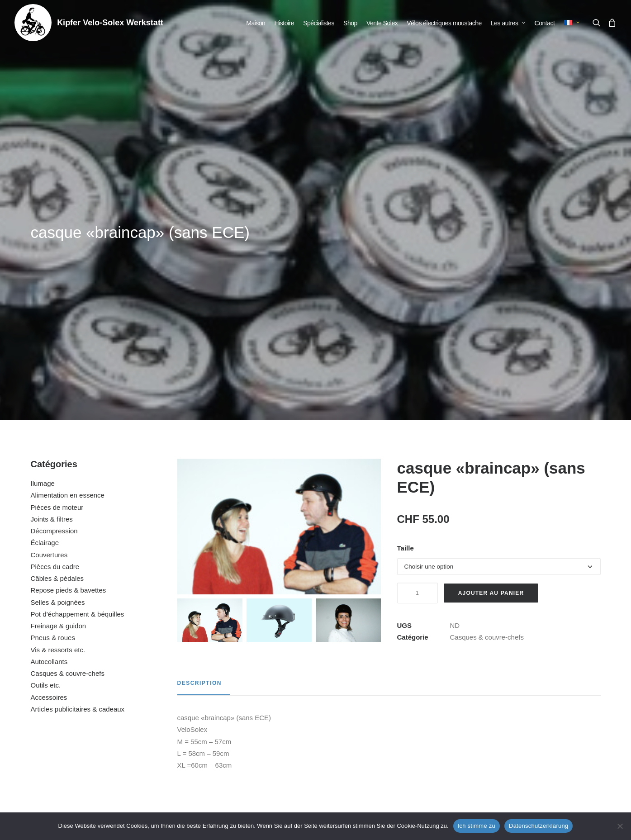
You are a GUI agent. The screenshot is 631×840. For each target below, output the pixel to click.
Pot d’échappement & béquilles (78, 357)
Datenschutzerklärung (538, 826)
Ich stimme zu (477, 826)
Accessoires (49, 440)
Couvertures (49, 298)
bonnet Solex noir (544, 713)
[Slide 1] (210, 363)
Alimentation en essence (68, 238)
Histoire (284, 23)
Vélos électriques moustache (444, 23)
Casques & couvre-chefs (68, 416)
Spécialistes (319, 23)
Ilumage (43, 226)
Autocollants (49, 405)
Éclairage (45, 286)
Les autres (508, 23)
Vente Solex (382, 23)
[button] (598, 23)
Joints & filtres (52, 262)
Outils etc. (46, 428)
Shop (350, 23)
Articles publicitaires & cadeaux (78, 452)
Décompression (54, 274)
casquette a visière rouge (86, 713)
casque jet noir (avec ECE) (392, 713)
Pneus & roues (53, 381)
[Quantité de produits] (418, 336)
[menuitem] (256, 23)
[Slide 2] (279, 363)
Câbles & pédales (57, 321)
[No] (620, 826)
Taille (406, 291)
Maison (256, 23)
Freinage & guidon (59, 369)
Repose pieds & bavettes (69, 333)
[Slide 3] (348, 363)
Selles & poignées (58, 345)
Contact (545, 23)
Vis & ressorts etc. (58, 393)
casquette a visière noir (239, 713)
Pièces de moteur (57, 250)
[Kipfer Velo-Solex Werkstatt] (33, 23)
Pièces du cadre (55, 310)
